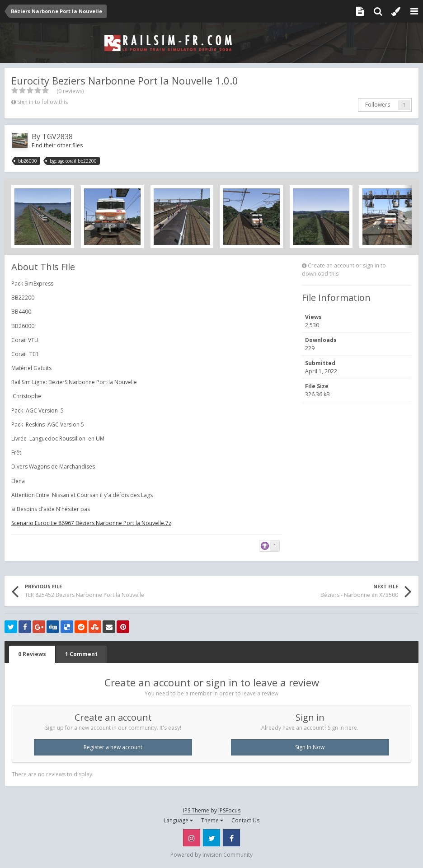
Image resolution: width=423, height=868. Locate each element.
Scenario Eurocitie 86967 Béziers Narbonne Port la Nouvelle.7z (91, 523)
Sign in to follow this (42, 102)
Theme (212, 820)
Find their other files (57, 145)
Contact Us (245, 820)
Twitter (211, 838)
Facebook (231, 838)
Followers (378, 105)
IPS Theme (196, 810)
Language (178, 820)
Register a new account (113, 747)
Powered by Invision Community (211, 855)
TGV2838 (57, 136)
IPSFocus (229, 810)
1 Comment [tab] (81, 654)
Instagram (192, 838)
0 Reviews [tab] (32, 654)
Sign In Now (310, 747)
